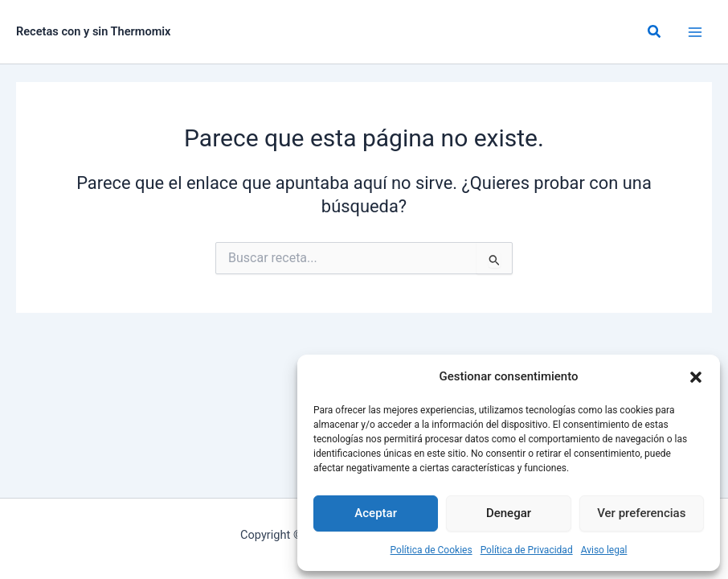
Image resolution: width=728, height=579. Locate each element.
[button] (696, 377)
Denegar (509, 513)
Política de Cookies (431, 550)
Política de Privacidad (527, 550)
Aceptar (376, 513)
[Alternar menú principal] (695, 32)
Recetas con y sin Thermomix (94, 31)
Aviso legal (604, 550)
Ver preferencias (641, 513)
